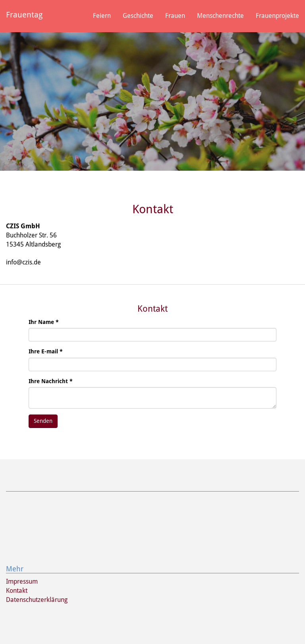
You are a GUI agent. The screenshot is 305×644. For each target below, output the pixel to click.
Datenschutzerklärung (37, 600)
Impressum (22, 581)
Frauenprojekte (277, 16)
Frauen (175, 16)
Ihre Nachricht (51, 381)
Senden (43, 421)
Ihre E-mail (46, 351)
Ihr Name (44, 322)
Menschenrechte (220, 16)
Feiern (102, 16)
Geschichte (138, 16)
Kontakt (17, 591)
